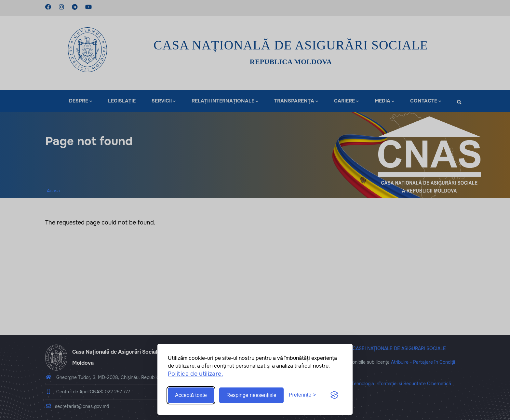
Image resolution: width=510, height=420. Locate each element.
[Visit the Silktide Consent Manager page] (334, 395)
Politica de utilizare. (195, 374)
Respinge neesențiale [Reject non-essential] (251, 395)
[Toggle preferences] (302, 395)
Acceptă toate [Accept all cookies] (191, 395)
